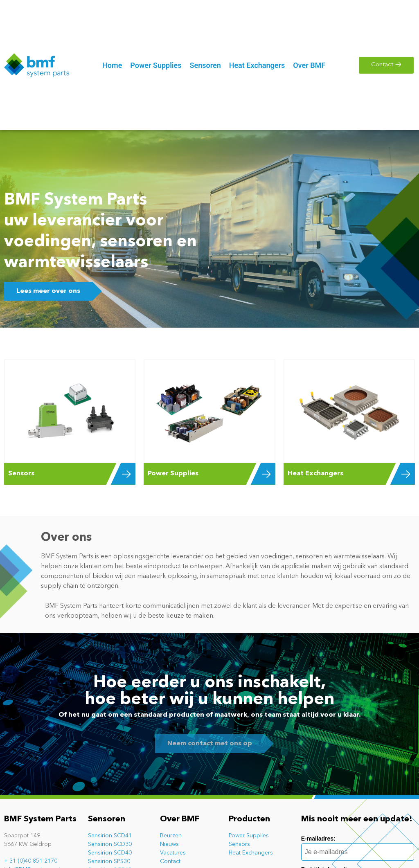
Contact (170, 861)
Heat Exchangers (251, 853)
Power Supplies (249, 836)
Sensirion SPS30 (109, 861)
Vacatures (173, 853)
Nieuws (169, 844)
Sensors (239, 844)
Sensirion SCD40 (110, 853)
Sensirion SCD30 (110, 844)
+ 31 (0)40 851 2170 (31, 861)
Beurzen (171, 836)
